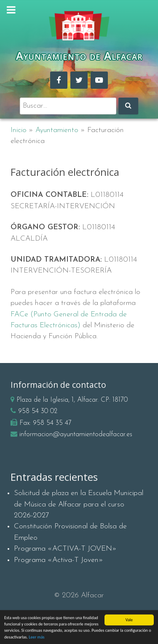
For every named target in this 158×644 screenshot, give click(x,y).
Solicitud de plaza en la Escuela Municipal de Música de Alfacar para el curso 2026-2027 (79, 504)
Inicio (19, 130)
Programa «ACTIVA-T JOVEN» (65, 549)
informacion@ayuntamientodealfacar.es (76, 435)
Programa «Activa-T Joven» (59, 560)
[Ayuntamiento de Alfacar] (79, 26)
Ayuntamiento (57, 130)
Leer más (36, 639)
